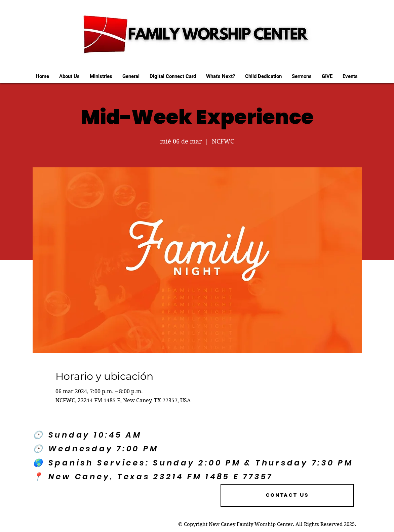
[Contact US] (287, 495)
